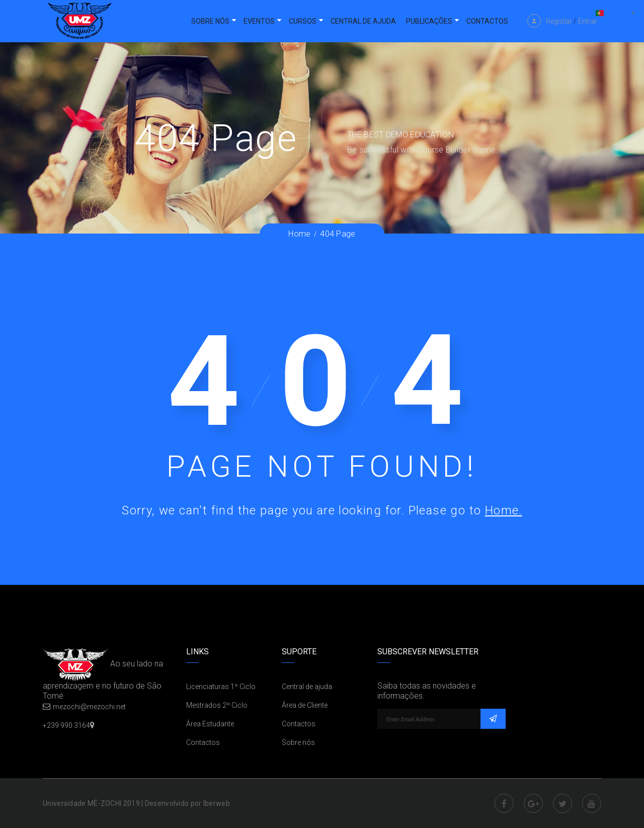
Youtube (592, 803)
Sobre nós (210, 21)
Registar (559, 21)
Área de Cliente (305, 705)
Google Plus (533, 803)
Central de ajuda (363, 21)
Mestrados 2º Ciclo (217, 705)
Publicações (429, 21)
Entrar (588, 21)
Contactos (487, 21)
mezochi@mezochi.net (89, 707)
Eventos (259, 21)
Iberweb (217, 803)
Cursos (303, 21)
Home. (504, 510)
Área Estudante (210, 724)
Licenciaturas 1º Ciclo (221, 687)
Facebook (504, 803)
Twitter (562, 803)
